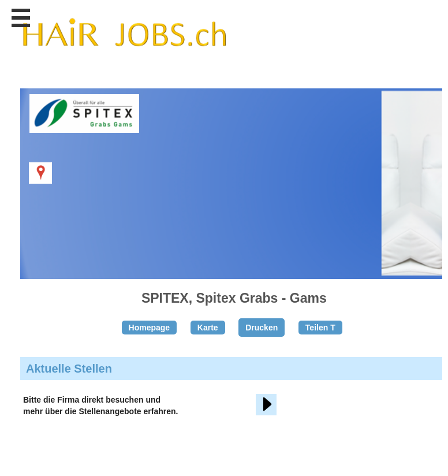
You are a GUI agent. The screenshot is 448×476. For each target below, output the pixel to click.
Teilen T (320, 328)
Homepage (150, 328)
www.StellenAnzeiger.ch (124, 40)
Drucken (262, 328)
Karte (208, 328)
